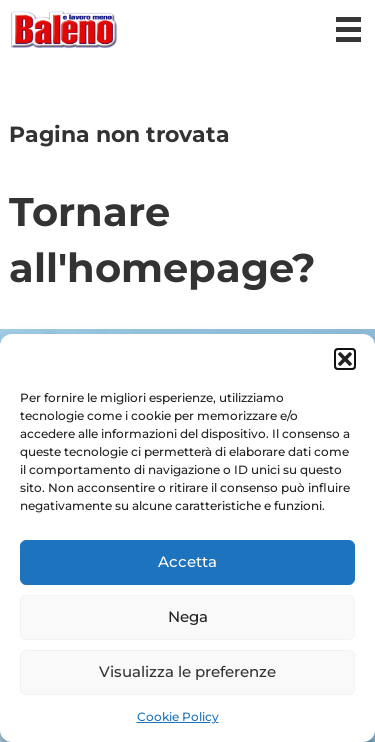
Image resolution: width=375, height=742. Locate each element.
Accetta (187, 561)
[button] (345, 359)
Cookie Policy (178, 716)
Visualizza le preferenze (187, 671)
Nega (188, 616)
